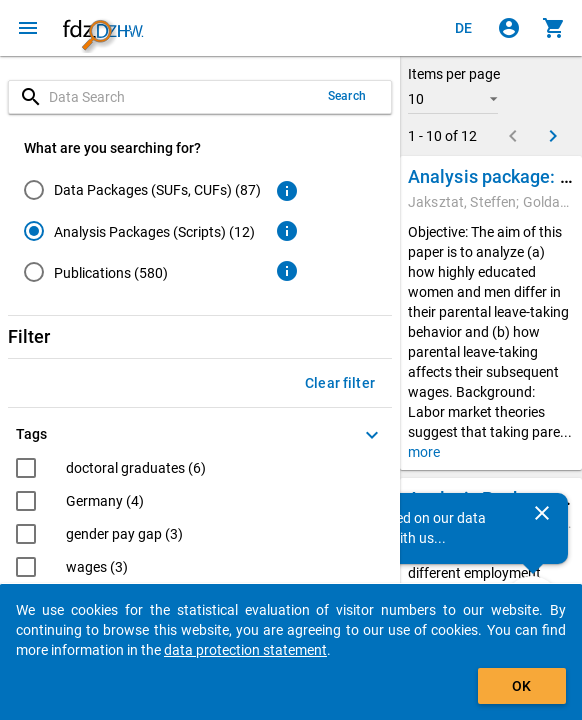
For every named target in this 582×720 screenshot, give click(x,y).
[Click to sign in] (509, 28)
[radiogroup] (142, 235)
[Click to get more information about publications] (287, 271)
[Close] (542, 513)
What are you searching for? (112, 148)
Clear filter (340, 383)
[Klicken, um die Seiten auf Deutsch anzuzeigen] (464, 28)
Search (347, 96)
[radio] (142, 189)
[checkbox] (111, 470)
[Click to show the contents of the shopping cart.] (554, 28)
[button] (453, 99)
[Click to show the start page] (103, 28)
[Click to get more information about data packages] (287, 191)
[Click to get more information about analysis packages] (287, 231)
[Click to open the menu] (28, 28)
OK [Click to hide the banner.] (521, 686)
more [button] (424, 452)
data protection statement (245, 650)
